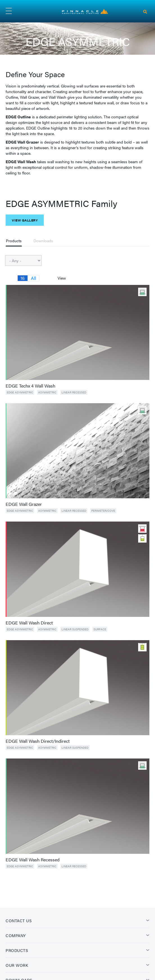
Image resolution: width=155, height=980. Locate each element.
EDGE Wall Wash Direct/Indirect (38, 741)
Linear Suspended (75, 629)
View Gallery (25, 220)
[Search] (145, 12)
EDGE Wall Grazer (24, 504)
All (34, 278)
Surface (100, 629)
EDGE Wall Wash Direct (29, 623)
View (62, 278)
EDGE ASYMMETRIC (20, 392)
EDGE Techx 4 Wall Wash (30, 386)
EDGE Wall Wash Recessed (33, 860)
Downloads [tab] (43, 241)
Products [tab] (14, 241)
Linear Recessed (74, 392)
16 (23, 278)
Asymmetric (47, 392)
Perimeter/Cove (103, 511)
